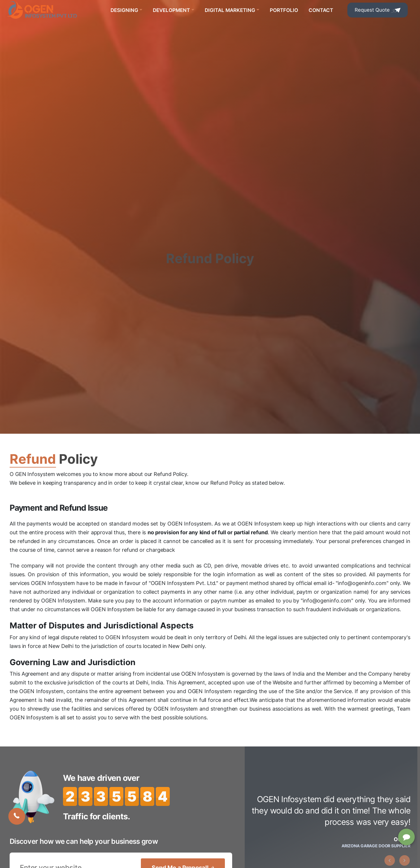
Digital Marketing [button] (230, 10)
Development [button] (171, 10)
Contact (321, 10)
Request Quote (378, 10)
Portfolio (284, 10)
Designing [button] (124, 10)
